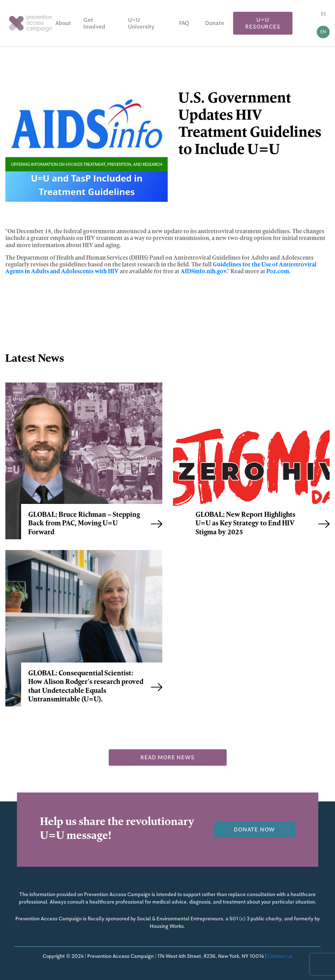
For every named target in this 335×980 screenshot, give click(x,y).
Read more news (167, 757)
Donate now (254, 829)
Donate (215, 23)
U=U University (141, 23)
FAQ (184, 23)
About (63, 23)
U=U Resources (263, 23)
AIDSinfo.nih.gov (203, 272)
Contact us (280, 956)
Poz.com (278, 272)
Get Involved (94, 23)
